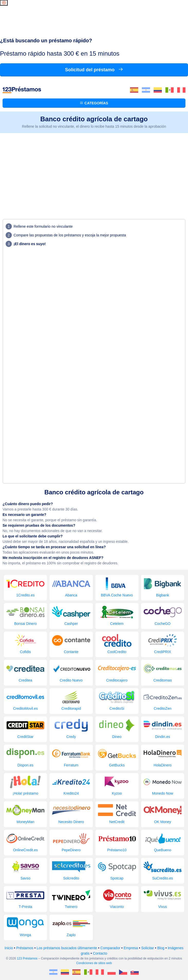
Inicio (9, 948)
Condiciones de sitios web (94, 963)
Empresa (131, 948)
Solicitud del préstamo (94, 70)
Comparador (110, 948)
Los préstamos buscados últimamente (67, 948)
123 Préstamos (27, 958)
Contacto (100, 953)
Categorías (94, 103)
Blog (161, 948)
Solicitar (148, 948)
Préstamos (25, 948)
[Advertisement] (94, 172)
